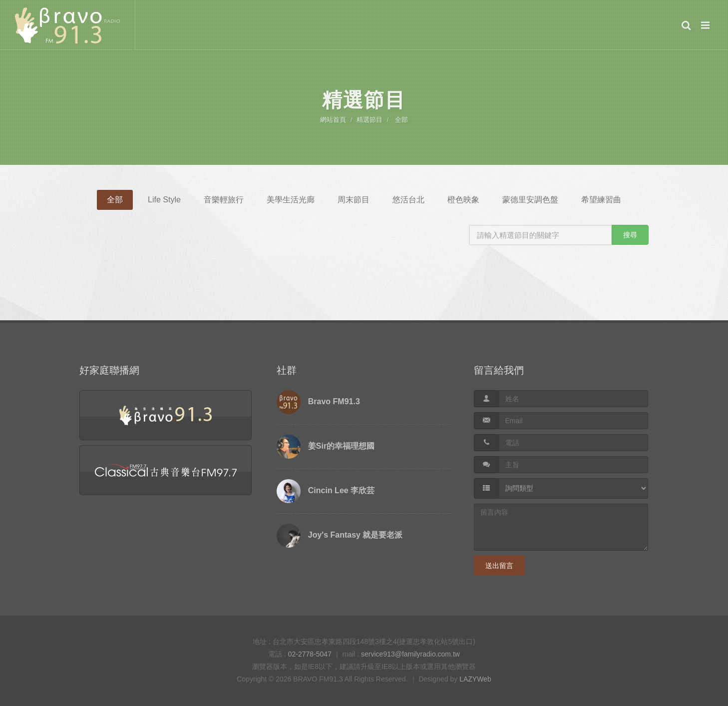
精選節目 (369, 120)
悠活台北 (408, 200)
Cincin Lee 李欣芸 (341, 490)
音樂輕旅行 (224, 200)
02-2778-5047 (310, 654)
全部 (401, 120)
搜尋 (630, 235)
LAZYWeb (475, 679)
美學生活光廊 (291, 200)
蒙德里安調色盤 (530, 200)
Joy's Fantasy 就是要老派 (356, 535)
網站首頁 (333, 120)
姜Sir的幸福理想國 (341, 446)
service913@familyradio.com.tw (410, 654)
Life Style (164, 200)
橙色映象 (463, 200)
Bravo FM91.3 (334, 401)
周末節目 (354, 200)
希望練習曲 (601, 200)
